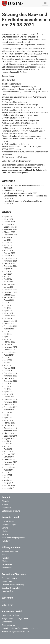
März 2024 (8, 282)
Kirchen (5, 531)
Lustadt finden (8, 521)
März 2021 (8, 365)
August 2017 (9, 470)
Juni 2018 (8, 444)
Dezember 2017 (10, 459)
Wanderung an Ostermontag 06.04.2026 (20, 193)
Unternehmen (7, 605)
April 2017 (8, 480)
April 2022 (8, 337)
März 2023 (8, 313)
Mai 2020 (8, 389)
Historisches (7, 564)
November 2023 (10, 292)
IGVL (4, 602)
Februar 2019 (9, 423)
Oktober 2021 (10, 350)
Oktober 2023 (10, 295)
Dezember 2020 (10, 373)
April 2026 (8, 216)
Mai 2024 (8, 277)
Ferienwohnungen (9, 578)
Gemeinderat (7, 622)
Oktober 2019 (10, 405)
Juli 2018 (8, 441)
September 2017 (11, 467)
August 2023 (9, 300)
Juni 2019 (8, 412)
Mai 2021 (8, 363)
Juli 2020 (8, 384)
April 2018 (8, 449)
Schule (5, 555)
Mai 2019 (8, 415)
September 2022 (11, 326)
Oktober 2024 (10, 263)
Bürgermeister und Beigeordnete (15, 619)
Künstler (5, 558)
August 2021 (9, 355)
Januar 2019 (9, 425)
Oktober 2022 (10, 324)
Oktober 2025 (10, 232)
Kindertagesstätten (10, 551)
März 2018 (8, 452)
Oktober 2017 (10, 465)
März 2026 (8, 219)
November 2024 (10, 261)
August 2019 (9, 410)
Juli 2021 (8, 358)
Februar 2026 (9, 222)
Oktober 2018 (10, 433)
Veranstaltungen (9, 525)
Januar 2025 (9, 256)
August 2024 (9, 269)
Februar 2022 (9, 342)
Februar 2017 (9, 486)
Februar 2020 (9, 397)
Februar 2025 (9, 253)
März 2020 (8, 394)
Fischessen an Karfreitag (14, 191)
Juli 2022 (8, 331)
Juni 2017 (8, 475)
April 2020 (8, 391)
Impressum (7, 508)
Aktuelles (6, 501)
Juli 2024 (8, 271)
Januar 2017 (9, 488)
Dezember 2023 (10, 290)
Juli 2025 (8, 240)
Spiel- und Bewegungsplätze (13, 538)
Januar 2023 (9, 318)
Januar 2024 (9, 287)
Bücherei (6, 561)
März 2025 (8, 250)
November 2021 (10, 347)
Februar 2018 (9, 454)
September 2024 (11, 266)
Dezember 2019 (10, 399)
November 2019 (10, 402)
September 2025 (11, 235)
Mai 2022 (8, 334)
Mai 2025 (8, 245)
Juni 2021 (8, 360)
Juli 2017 (8, 472)
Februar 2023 (9, 316)
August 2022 (9, 329)
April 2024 (8, 279)
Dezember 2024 (10, 258)
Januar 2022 (9, 344)
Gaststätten (7, 581)
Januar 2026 (9, 224)
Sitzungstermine (9, 625)
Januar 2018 (9, 457)
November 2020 (10, 376)
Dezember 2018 (10, 428)
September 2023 (11, 297)
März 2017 (8, 483)
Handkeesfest (8, 591)
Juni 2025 (8, 243)
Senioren (6, 534)
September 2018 (11, 436)
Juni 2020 (8, 386)
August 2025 (9, 237)
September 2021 (11, 352)
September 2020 (11, 381)
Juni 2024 (8, 274)
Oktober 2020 (10, 378)
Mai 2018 (8, 446)
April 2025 (8, 248)
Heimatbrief (7, 568)
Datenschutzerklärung (11, 511)
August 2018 (9, 439)
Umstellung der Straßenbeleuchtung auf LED (20, 628)
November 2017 (10, 462)
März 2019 (8, 420)
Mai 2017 (8, 478)
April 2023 (8, 311)
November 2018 (10, 431)
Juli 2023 (8, 303)
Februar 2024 (9, 284)
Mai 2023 (8, 308)
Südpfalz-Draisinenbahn (12, 588)
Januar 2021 (9, 371)
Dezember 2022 (10, 321)
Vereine (5, 528)
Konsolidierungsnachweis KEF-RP (16, 632)
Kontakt (5, 504)
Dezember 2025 (10, 227)
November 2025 (10, 230)
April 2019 (8, 418)
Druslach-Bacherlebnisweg (13, 585)
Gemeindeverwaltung (11, 615)
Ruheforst (6, 541)
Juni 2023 (8, 305)
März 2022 (8, 339)
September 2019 (11, 407)
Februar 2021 (9, 368)
